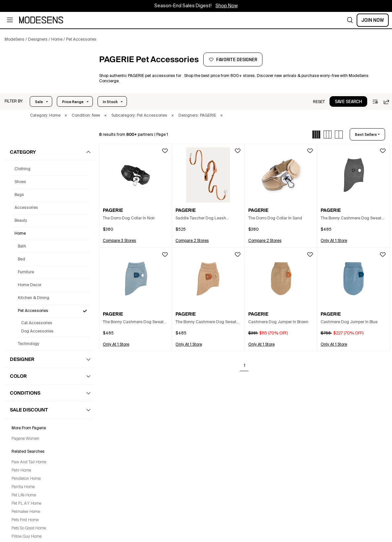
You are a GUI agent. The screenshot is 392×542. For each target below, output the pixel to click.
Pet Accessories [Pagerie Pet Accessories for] (33, 311)
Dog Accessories (37, 331)
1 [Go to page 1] (245, 366)
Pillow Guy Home (27, 537)
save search (348, 102)
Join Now (373, 20)
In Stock (110, 102)
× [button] (66, 116)
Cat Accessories (37, 323)
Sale (39, 102)
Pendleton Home (26, 479)
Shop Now (227, 6)
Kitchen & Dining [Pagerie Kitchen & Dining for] (34, 298)
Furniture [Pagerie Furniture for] (26, 272)
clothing (22, 169)
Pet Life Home (24, 495)
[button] (350, 20)
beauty (21, 221)
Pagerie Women (25, 439)
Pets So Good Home (29, 528)
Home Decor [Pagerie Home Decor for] (30, 285)
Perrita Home (23, 487)
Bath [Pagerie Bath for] (22, 247)
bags (19, 195)
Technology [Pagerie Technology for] (29, 344)
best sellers (366, 135)
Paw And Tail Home (29, 462)
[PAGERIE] (48, 72)
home (20, 234)
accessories (26, 208)
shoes (20, 182)
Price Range (73, 102)
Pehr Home (21, 471)
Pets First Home (25, 520)
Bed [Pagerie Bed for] (21, 259)
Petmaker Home (26, 512)
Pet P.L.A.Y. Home (26, 504)
